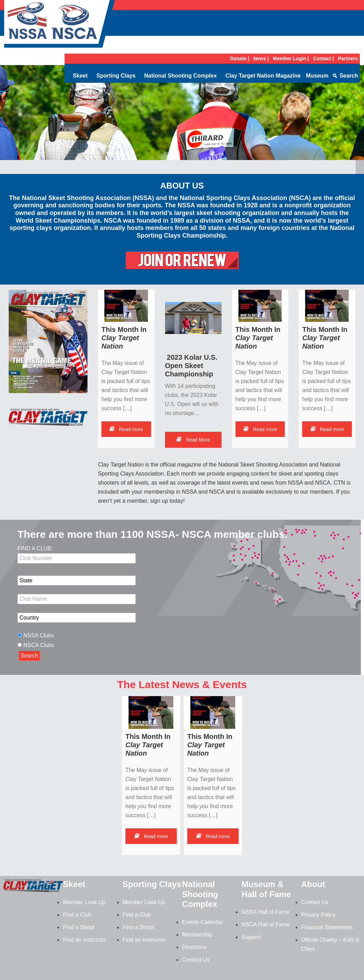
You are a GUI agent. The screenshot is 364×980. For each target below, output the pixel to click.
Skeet (80, 76)
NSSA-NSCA (60, 26)
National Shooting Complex (180, 76)
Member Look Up (84, 902)
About (313, 884)
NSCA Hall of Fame (266, 925)
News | (261, 58)
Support (251, 937)
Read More (193, 440)
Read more (126, 429)
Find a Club (77, 915)
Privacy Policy (318, 915)
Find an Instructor (85, 940)
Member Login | (291, 58)
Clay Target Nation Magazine (263, 76)
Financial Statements (327, 927)
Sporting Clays (116, 76)
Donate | (239, 58)
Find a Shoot (79, 927)
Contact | (323, 58)
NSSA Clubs (39, 635)
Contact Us (196, 960)
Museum (317, 76)
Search (349, 76)
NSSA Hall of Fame (265, 912)
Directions (194, 947)
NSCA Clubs (39, 645)
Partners (348, 58)
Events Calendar (202, 922)
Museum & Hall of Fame (266, 889)
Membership (197, 935)
